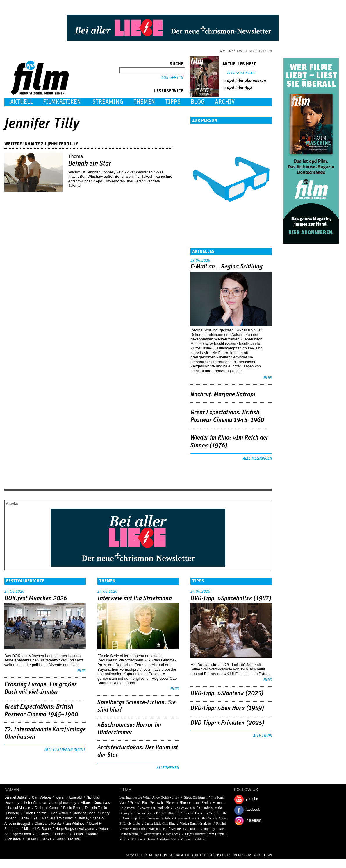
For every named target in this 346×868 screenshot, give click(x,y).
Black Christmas (195, 797)
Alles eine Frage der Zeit (197, 813)
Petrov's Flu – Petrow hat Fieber (153, 803)
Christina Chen (84, 813)
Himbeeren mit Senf (194, 803)
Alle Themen (168, 768)
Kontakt (198, 855)
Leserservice (169, 91)
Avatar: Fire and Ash (155, 808)
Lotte (223, 813)
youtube (252, 799)
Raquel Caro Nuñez (57, 818)
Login (242, 51)
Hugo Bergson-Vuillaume (75, 829)
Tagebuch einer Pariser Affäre (155, 813)
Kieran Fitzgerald (69, 797)
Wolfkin (136, 839)
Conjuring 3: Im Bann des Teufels (147, 818)
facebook (253, 810)
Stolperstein (168, 839)
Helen (151, 839)
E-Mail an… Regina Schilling (226, 267)
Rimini (221, 824)
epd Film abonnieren (247, 80)
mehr (268, 378)
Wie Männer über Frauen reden (145, 829)
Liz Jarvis (43, 834)
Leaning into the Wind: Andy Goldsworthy (149, 797)
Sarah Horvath (35, 813)
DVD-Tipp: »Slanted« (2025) (227, 693)
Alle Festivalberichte (65, 750)
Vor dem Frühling (193, 839)
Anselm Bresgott (17, 824)
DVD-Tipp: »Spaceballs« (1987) (231, 598)
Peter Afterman (35, 803)
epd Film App (239, 87)
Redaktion (158, 855)
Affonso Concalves (95, 803)
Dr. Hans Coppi (47, 808)
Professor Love (185, 818)
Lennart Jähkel (16, 797)
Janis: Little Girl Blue (160, 824)
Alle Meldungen (257, 458)
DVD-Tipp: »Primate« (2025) (227, 723)
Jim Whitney (75, 824)
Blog (198, 102)
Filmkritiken (62, 102)
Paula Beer (72, 808)
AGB (257, 855)
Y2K (123, 839)
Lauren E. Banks (38, 839)
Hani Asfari (59, 813)
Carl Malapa (41, 797)
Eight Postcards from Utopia (205, 834)
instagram (253, 820)
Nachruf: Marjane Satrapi (223, 394)
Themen (144, 102)
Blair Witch (209, 818)
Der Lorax (173, 834)
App (232, 51)
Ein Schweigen (184, 808)
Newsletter (136, 855)
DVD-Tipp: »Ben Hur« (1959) (227, 708)
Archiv (225, 102)
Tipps (173, 102)
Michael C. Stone (37, 829)
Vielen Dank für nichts (196, 824)
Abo (223, 51)
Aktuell (22, 102)
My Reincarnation (184, 829)
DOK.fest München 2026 (36, 598)
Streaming (108, 102)
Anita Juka (29, 818)
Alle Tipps (262, 736)
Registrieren (260, 51)
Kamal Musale (19, 808)
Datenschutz (219, 855)
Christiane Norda (48, 824)
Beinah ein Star (90, 164)
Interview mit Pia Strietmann (135, 598)
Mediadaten (179, 855)
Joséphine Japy (64, 803)
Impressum (242, 855)
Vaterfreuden (152, 834)
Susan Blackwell (68, 839)
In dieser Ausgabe (242, 73)
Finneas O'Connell (69, 834)
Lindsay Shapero (90, 818)
